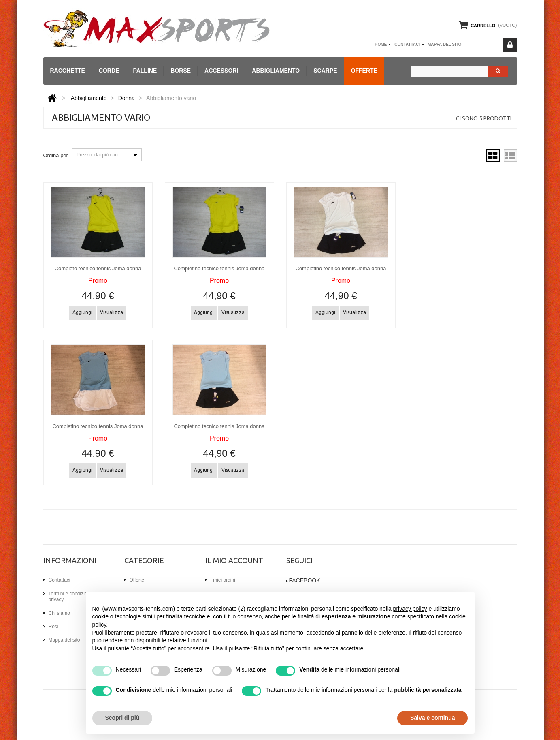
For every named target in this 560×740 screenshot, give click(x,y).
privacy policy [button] (410, 609)
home (381, 44)
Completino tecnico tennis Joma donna (219, 268)
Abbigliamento (276, 71)
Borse (181, 71)
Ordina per (56, 155)
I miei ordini (223, 580)
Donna (127, 98)
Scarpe (325, 71)
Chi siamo (59, 612)
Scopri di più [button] (122, 718)
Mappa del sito (445, 44)
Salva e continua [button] (432, 718)
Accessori (221, 71)
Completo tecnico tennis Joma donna (98, 268)
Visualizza (112, 312)
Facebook (305, 580)
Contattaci (407, 44)
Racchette (68, 71)
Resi (53, 626)
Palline (145, 71)
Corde (109, 71)
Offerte (364, 71)
